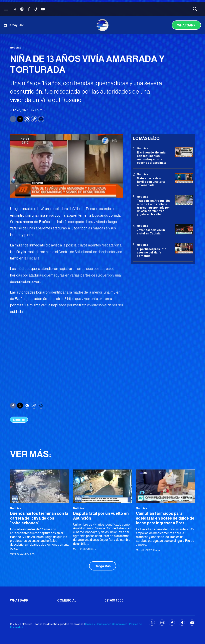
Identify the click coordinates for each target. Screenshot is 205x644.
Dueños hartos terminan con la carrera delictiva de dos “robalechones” (39, 518)
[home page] (102, 25)
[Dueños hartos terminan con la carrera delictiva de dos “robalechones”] (40, 486)
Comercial (67, 600)
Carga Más (103, 566)
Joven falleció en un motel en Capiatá (151, 232)
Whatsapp (186, 25)
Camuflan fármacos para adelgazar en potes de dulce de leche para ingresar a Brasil (165, 518)
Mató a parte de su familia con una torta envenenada (151, 182)
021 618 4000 (114, 600)
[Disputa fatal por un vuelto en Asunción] (103, 486)
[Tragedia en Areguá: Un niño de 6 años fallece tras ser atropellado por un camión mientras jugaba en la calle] (184, 200)
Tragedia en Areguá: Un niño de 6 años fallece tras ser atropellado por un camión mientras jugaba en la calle (153, 207)
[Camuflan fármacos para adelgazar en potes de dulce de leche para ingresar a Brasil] (165, 486)
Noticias (16, 48)
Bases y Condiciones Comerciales (106, 624)
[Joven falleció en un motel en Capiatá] (184, 229)
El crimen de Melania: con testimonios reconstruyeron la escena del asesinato (152, 157)
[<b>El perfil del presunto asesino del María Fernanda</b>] (184, 248)
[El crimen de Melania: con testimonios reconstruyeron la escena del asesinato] (184, 152)
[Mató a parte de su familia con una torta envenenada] (184, 178)
